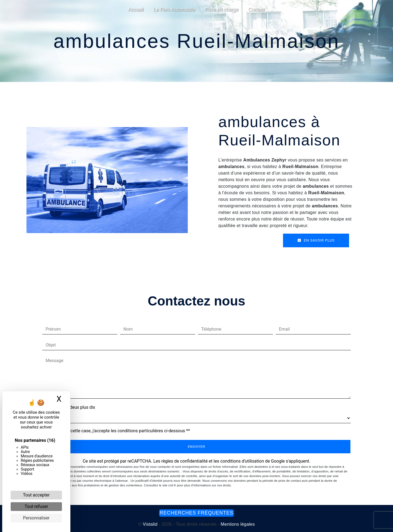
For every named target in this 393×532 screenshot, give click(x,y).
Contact (257, 10)
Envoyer (196, 447)
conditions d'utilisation (242, 461)
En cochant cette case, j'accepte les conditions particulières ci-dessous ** (119, 431)
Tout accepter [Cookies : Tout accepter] (36, 495)
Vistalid (150, 524)
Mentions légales (237, 524)
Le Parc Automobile (174, 10)
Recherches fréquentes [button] (196, 513)
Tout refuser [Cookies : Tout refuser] (36, 506)
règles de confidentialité (184, 461)
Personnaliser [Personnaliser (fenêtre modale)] (36, 518)
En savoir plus (316, 240)
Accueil (136, 10)
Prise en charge (222, 10)
